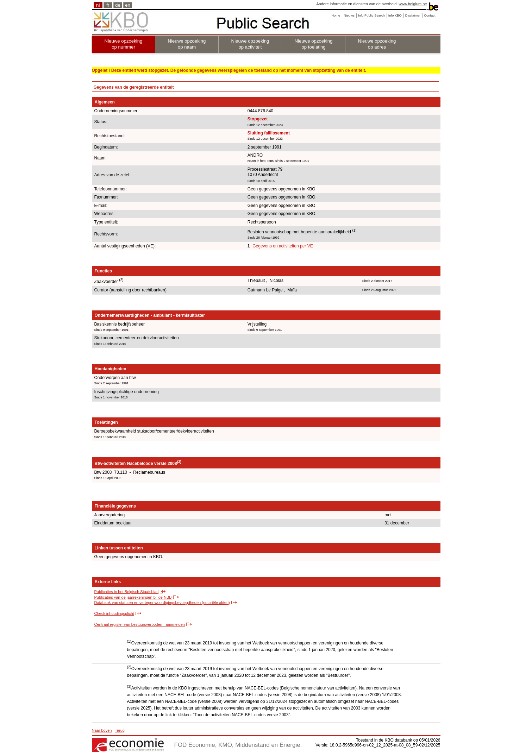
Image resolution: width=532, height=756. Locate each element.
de (118, 5)
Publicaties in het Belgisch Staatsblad (127, 592)
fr (108, 5)
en (128, 5)
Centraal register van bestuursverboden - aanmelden (140, 624)
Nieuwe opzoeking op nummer (124, 44)
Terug (120, 730)
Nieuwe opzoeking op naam (187, 44)
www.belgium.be (413, 4)
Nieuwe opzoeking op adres (377, 44)
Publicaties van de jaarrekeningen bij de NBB (133, 597)
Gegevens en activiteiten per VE (283, 246)
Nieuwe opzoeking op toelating (314, 44)
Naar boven (102, 730)
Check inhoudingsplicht (114, 613)
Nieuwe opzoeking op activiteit (250, 44)
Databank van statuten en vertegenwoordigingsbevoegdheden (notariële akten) (162, 603)
